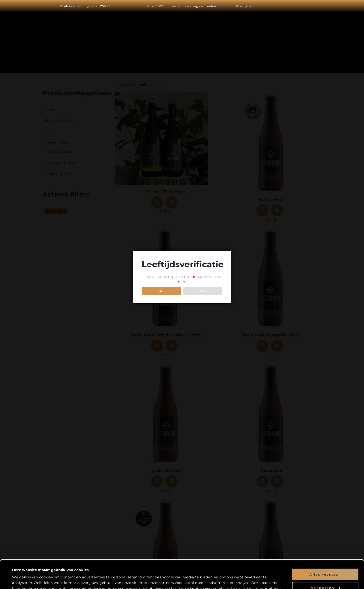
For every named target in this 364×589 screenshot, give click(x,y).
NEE (203, 291)
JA (161, 291)
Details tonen (24, 580)
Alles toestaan (325, 548)
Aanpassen (325, 561)
